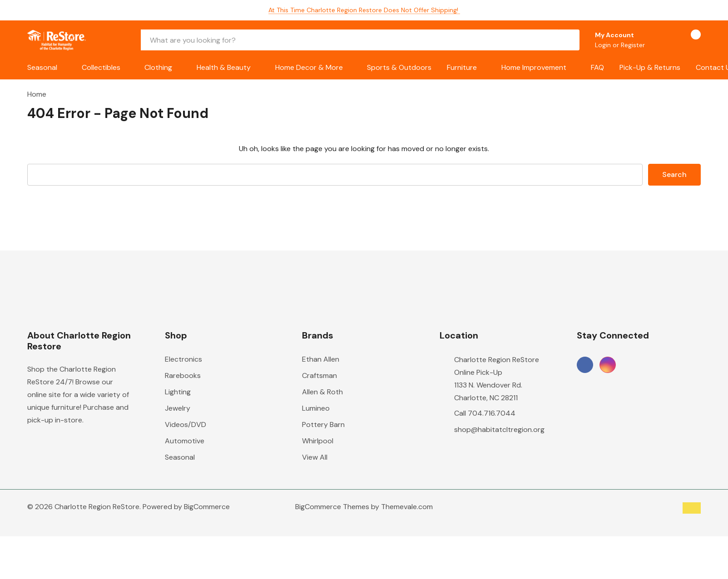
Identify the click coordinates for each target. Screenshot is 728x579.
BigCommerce (207, 507)
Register (633, 45)
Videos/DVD (186, 424)
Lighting (178, 392)
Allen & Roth (322, 392)
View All (315, 457)
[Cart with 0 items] (688, 40)
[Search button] (569, 40)
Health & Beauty (224, 67)
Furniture (462, 67)
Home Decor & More (309, 67)
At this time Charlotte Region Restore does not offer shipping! (364, 10)
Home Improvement (534, 67)
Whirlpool (318, 441)
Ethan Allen (321, 359)
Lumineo (316, 408)
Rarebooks (183, 375)
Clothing (158, 67)
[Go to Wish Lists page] (663, 40)
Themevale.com (407, 507)
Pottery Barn (323, 424)
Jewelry (178, 408)
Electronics (183, 359)
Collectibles (101, 67)
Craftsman (319, 375)
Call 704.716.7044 (485, 413)
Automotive (185, 441)
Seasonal (42, 67)
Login (604, 45)
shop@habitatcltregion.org (499, 429)
